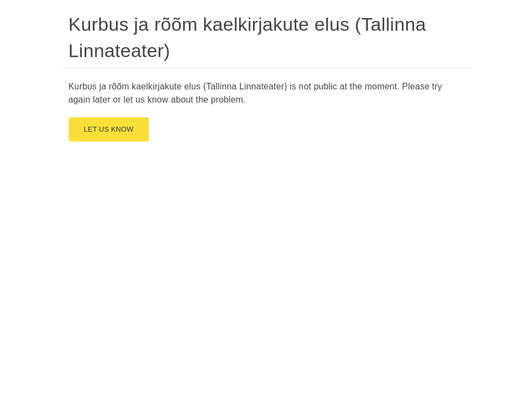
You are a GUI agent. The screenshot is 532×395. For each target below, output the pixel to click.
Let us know (109, 129)
